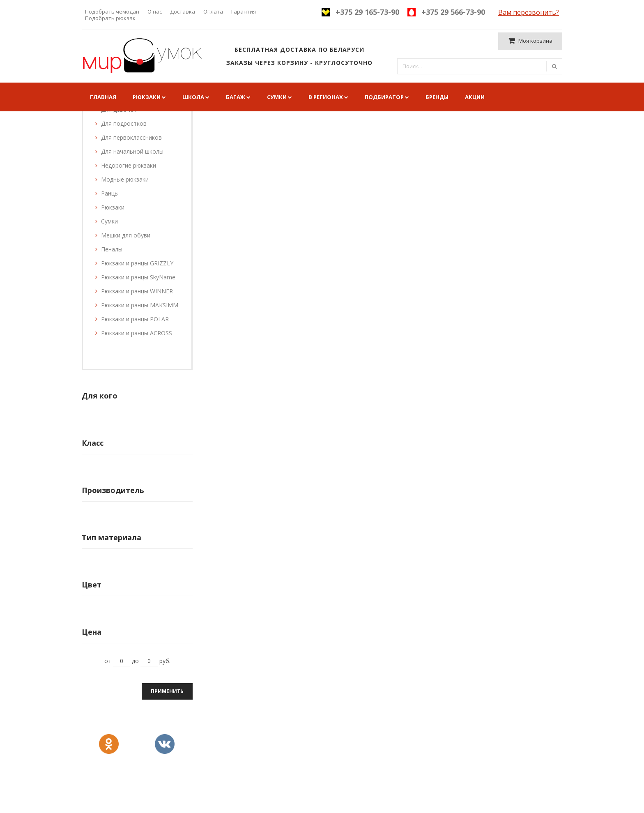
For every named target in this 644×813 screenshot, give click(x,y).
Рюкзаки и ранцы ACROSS (137, 333)
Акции (475, 97)
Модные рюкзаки (125, 179)
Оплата (213, 12)
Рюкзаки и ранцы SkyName (138, 277)
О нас (155, 12)
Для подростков (124, 123)
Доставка (183, 12)
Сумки (277, 97)
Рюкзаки (147, 97)
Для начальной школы (132, 151)
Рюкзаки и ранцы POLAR (135, 319)
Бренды (437, 97)
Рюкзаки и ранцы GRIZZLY (137, 263)
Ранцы (110, 193)
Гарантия (244, 12)
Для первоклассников (131, 137)
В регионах (326, 97)
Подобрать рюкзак (110, 18)
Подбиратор (384, 97)
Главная (103, 97)
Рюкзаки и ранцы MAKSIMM (140, 305)
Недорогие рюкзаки (129, 165)
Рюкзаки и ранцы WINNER (137, 291)
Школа (193, 97)
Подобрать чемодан (112, 12)
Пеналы (112, 249)
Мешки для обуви (126, 235)
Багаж (236, 97)
